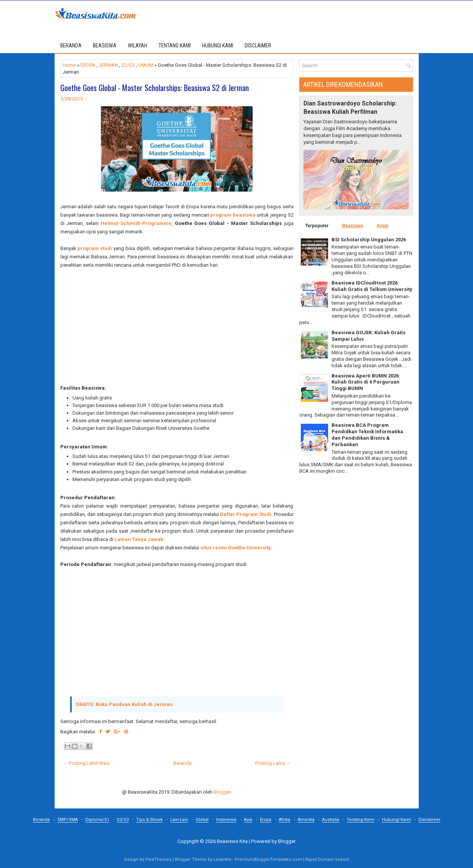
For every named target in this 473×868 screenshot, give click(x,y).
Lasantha (222, 859)
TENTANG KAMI (175, 46)
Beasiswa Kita (232, 841)
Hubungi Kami (396, 820)
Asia (248, 820)
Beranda (71, 46)
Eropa (266, 820)
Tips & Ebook (149, 820)
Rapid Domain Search (327, 859)
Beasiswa (353, 226)
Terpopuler (317, 226)
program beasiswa (233, 215)
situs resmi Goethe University (236, 548)
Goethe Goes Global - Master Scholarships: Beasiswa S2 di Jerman (155, 88)
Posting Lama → (273, 763)
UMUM (146, 65)
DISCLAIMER (258, 46)
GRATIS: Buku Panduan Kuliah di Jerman (124, 704)
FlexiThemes (158, 859)
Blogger (222, 792)
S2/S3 (128, 65)
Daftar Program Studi (246, 514)
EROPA (88, 65)
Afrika (284, 820)
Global (202, 820)
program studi (95, 248)
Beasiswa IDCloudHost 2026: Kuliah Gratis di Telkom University (372, 286)
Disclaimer (429, 820)
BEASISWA (105, 46)
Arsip (383, 226)
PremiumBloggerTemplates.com (268, 859)
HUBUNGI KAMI (218, 46)
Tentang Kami (361, 820)
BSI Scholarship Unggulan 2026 (369, 240)
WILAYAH (137, 46)
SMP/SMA (68, 820)
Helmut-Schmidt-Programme (136, 223)
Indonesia (226, 820)
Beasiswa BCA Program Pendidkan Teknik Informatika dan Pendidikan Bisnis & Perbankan (367, 435)
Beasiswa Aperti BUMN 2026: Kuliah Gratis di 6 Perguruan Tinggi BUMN (366, 382)
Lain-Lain (179, 820)
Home (69, 65)
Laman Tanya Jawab (139, 539)
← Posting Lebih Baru (86, 763)
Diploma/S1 (97, 820)
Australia (331, 820)
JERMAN (108, 65)
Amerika (306, 820)
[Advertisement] (177, 331)
